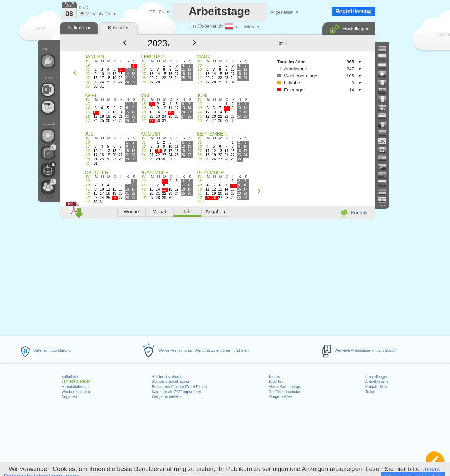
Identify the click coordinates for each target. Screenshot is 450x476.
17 (88, 121)
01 (88, 70)
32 (144, 147)
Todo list (275, 381)
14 (88, 108)
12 (200, 78)
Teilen (370, 392)
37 (200, 151)
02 (88, 74)
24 (200, 112)
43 (88, 198)
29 (88, 155)
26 (200, 121)
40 (88, 185)
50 (200, 189)
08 (144, 78)
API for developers (167, 377)
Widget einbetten (166, 396)
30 (88, 159)
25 (200, 116)
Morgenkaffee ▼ (98, 14)
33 (144, 151)
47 (144, 194)
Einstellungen (377, 377)
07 (144, 74)
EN (161, 12)
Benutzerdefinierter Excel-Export (179, 387)
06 (144, 70)
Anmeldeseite (377, 381)
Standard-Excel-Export (171, 381)
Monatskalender (75, 387)
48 (144, 198)
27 (88, 147)
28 (88, 151)
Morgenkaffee (280, 396)
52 (88, 65)
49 (200, 185)
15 (88, 112)
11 (200, 74)
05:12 (84, 8)
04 (88, 82)
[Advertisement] (217, 276)
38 (200, 155)
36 (200, 147)
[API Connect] (48, 61)
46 (144, 189)
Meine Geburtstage (285, 387)
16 (88, 116)
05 (88, 86)
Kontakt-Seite (377, 387)
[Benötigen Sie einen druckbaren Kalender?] (48, 107)
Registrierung (353, 11)
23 (200, 108)
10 (200, 70)
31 (88, 163)
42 (88, 194)
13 (200, 82)
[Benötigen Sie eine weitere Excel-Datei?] (48, 90)
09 (144, 82)
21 (144, 116)
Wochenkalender (76, 392)
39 (200, 159)
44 (88, 202)
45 (144, 185)
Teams (274, 377)
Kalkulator (70, 377)
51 (200, 194)
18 (144, 104)
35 (144, 159)
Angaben (69, 396)
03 (88, 78)
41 (88, 189)
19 (144, 108)
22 (144, 121)
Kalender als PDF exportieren (177, 392)
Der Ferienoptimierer (286, 392)
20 (144, 112)
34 (144, 155)
